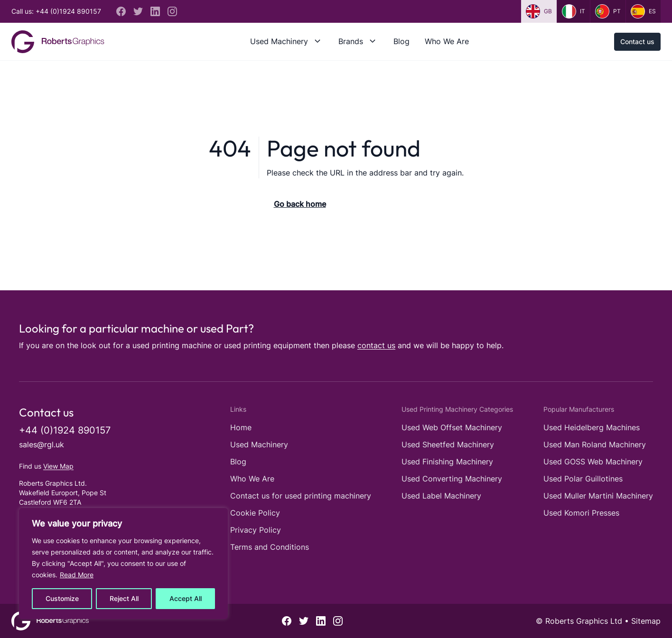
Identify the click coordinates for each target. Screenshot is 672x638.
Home (241, 427)
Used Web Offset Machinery (452, 427)
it (574, 11)
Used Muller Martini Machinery (598, 496)
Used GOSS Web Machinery (593, 462)
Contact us (637, 42)
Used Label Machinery (441, 496)
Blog (401, 41)
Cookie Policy (255, 513)
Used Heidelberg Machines (592, 427)
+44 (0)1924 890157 (65, 430)
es (643, 11)
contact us (376, 345)
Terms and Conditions (270, 547)
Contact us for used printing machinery (301, 496)
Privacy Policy (256, 530)
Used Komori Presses (581, 513)
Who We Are (447, 41)
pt (608, 11)
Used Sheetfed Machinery (448, 444)
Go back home (300, 204)
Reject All (124, 598)
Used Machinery (279, 41)
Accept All (186, 598)
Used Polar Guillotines (583, 479)
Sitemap (646, 621)
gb (539, 11)
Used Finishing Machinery (447, 462)
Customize (62, 598)
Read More (77, 575)
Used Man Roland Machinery (595, 444)
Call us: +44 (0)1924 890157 (56, 11)
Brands (351, 41)
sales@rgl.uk (42, 444)
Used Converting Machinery (452, 479)
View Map (58, 466)
